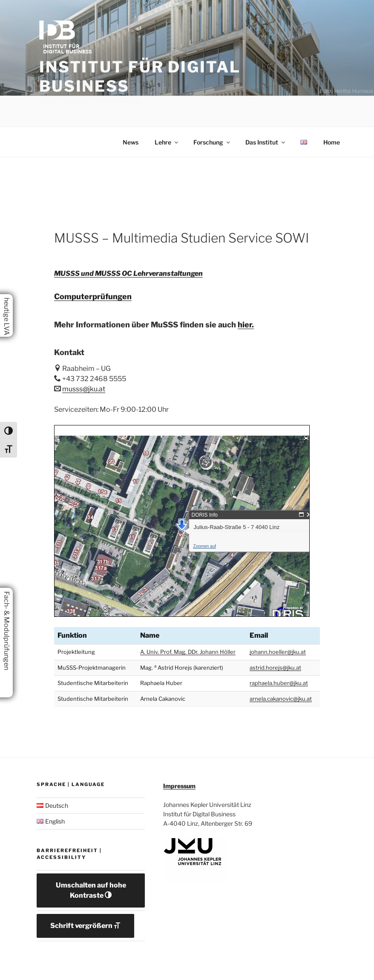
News (131, 142)
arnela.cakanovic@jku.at (281, 699)
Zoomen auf (111, 514)
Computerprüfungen (93, 296)
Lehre (167, 142)
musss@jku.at (84, 389)
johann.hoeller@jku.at (278, 652)
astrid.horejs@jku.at (275, 668)
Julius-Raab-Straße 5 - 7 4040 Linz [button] (144, 495)
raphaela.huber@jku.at (279, 683)
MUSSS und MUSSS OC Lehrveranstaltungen (128, 273)
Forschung (212, 142)
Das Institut (266, 142)
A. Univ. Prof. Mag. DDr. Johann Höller (188, 652)
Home (332, 142)
